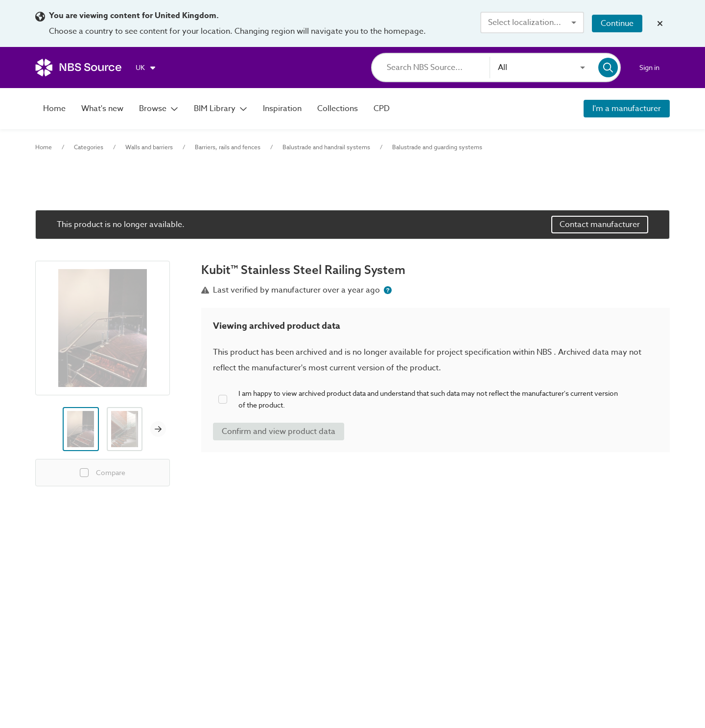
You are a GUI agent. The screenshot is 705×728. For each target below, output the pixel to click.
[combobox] (532, 23)
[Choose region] (146, 68)
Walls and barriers (149, 147)
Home (44, 147)
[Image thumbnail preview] (81, 429)
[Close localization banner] (660, 23)
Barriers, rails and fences (228, 147)
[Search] (438, 68)
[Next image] (158, 429)
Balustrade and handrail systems (326, 147)
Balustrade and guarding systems (437, 147)
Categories (89, 147)
